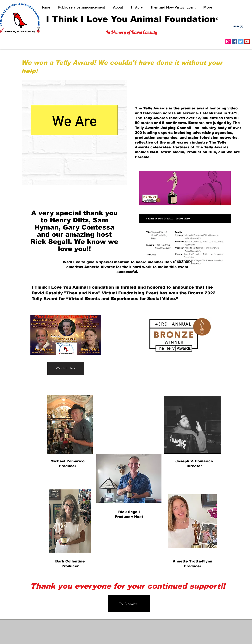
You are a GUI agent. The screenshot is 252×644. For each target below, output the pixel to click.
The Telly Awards (151, 108)
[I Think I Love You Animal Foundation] (131, 19)
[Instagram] (228, 42)
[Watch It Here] (66, 368)
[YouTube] (247, 42)
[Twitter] (241, 42)
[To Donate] (129, 604)
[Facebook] (234, 42)
